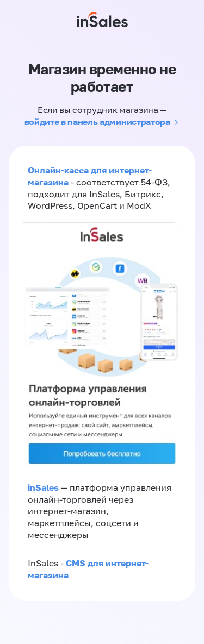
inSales (43, 487)
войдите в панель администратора (97, 122)
